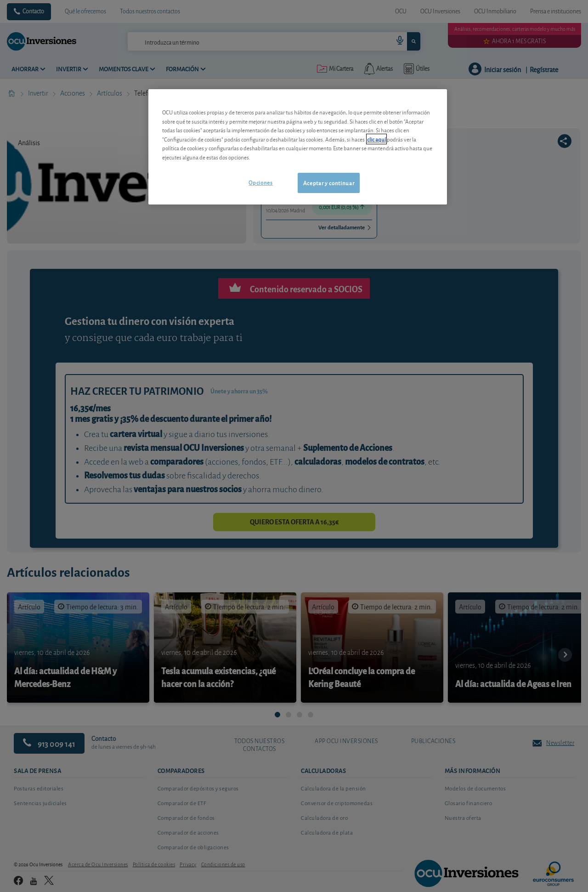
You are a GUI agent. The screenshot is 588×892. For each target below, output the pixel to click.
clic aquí (376, 139)
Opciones (260, 182)
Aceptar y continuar (329, 183)
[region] (298, 147)
